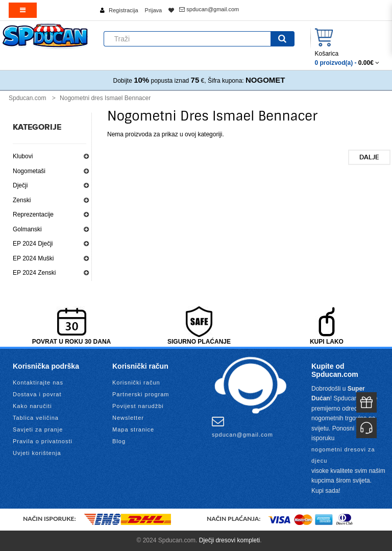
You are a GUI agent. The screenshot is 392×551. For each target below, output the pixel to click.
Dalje (369, 157)
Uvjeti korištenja (37, 453)
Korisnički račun (136, 382)
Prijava (154, 10)
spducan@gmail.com (209, 9)
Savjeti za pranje (38, 429)
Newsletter (128, 418)
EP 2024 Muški (33, 258)
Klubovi (23, 156)
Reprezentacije (33, 214)
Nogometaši (29, 171)
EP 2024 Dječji (33, 244)
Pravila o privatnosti (43, 441)
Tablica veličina (36, 418)
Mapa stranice (133, 429)
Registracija (123, 10)
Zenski (22, 200)
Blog (119, 441)
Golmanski (27, 229)
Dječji (20, 185)
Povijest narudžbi (138, 406)
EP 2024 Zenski (34, 273)
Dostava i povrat (37, 394)
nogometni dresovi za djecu (343, 455)
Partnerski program (141, 394)
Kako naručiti (32, 406)
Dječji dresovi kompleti (229, 540)
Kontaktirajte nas (38, 382)
